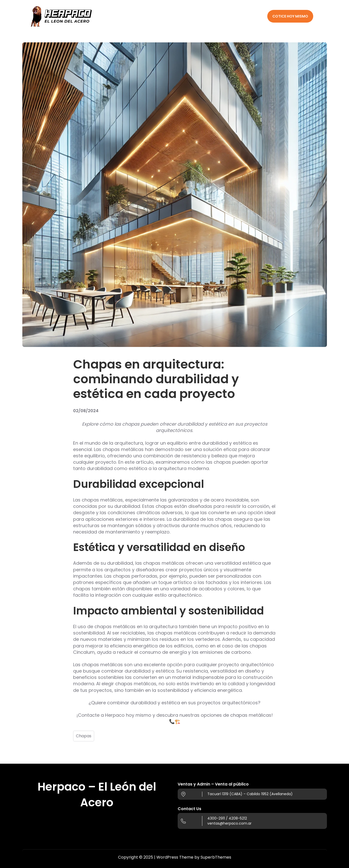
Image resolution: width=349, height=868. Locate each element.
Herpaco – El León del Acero (97, 795)
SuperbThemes (216, 857)
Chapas (84, 736)
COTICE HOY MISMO (290, 16)
